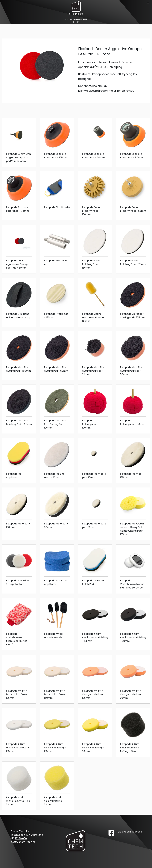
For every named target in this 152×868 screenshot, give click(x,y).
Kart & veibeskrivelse (76, 19)
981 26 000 (78, 14)
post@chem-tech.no (23, 842)
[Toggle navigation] (148, 3)
